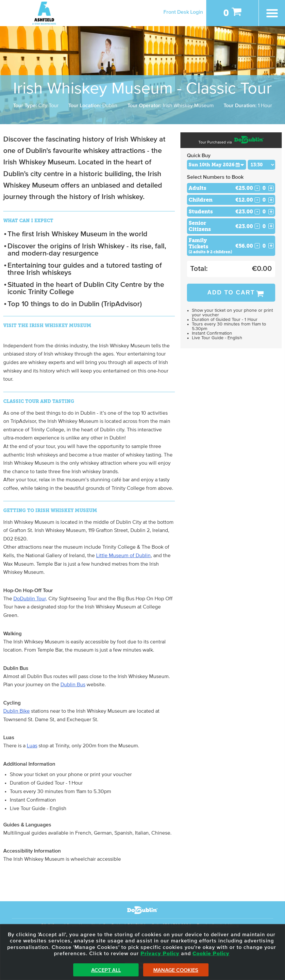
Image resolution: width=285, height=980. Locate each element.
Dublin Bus (73, 685)
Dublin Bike (17, 711)
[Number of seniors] (264, 226)
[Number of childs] (264, 200)
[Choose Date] (217, 165)
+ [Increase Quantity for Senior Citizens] (271, 226)
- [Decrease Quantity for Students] (257, 212)
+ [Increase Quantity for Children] (271, 200)
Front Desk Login (183, 12)
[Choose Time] (262, 165)
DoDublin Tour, (30, 599)
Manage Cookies (176, 970)
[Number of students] (264, 212)
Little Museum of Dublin (123, 556)
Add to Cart (231, 292)
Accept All (106, 970)
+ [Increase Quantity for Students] (271, 212)
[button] (240, 165)
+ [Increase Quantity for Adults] (271, 188)
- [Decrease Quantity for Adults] (257, 188)
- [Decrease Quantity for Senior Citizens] (257, 226)
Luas (32, 746)
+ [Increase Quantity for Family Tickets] (271, 246)
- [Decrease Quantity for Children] (257, 200)
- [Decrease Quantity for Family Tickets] (257, 246)
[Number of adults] (264, 188)
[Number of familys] (264, 246)
